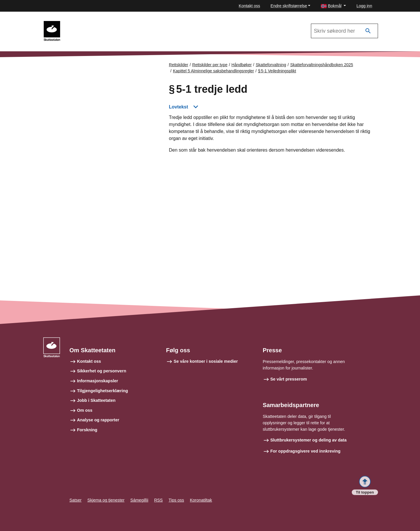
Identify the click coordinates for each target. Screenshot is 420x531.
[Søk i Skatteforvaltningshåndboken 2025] (344, 31)
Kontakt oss (250, 6)
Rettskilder (178, 65)
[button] (333, 6)
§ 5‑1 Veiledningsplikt (277, 71)
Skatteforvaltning (271, 65)
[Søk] (368, 31)
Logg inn (364, 6)
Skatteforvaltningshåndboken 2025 (102, 24)
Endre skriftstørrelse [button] (289, 6)
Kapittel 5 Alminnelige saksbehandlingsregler (213, 71)
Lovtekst (178, 107)
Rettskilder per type (210, 65)
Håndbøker (242, 65)
